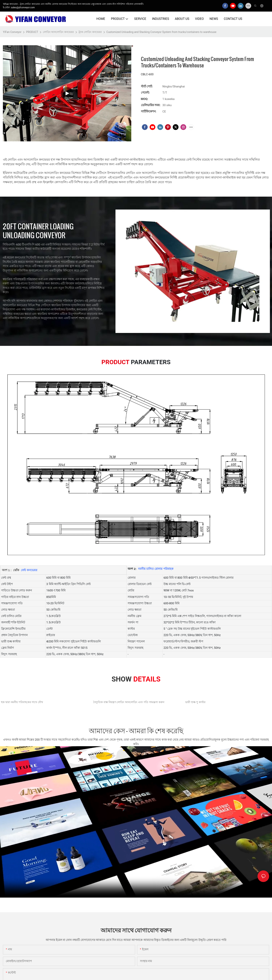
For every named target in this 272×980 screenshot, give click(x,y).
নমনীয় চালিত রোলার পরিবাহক (155, 569)
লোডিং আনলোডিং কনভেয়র (58, 32)
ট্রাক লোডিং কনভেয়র (90, 32)
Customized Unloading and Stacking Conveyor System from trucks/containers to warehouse (161, 32)
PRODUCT (32, 32)
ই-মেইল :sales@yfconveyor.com (19, 8)
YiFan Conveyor (12, 32)
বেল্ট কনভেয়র (29, 570)
